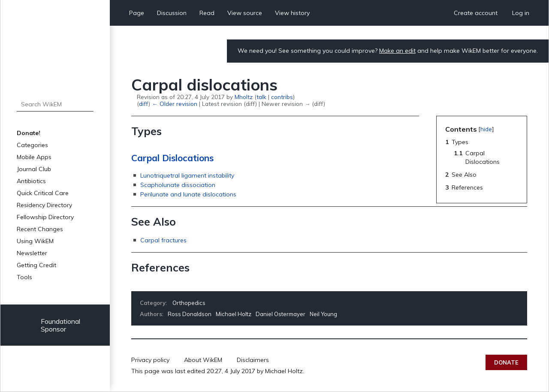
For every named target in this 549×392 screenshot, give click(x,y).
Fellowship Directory (45, 217)
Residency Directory (44, 205)
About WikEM (203, 360)
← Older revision (174, 104)
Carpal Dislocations (172, 158)
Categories (32, 145)
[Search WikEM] (55, 104)
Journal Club (34, 169)
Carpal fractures (163, 240)
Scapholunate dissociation (178, 185)
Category (153, 303)
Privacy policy (150, 360)
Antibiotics (31, 181)
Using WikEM (35, 241)
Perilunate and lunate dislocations (188, 194)
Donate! (29, 133)
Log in (521, 13)
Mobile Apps (34, 157)
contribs (282, 97)
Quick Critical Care (43, 193)
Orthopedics (189, 303)
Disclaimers (253, 360)
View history (292, 13)
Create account (476, 13)
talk (261, 97)
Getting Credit (36, 265)
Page (137, 13)
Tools (24, 277)
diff (144, 104)
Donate (506, 362)
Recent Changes (40, 229)
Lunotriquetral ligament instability (187, 175)
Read (207, 13)
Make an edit (397, 51)
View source (245, 13)
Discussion (172, 13)
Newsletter (32, 253)
